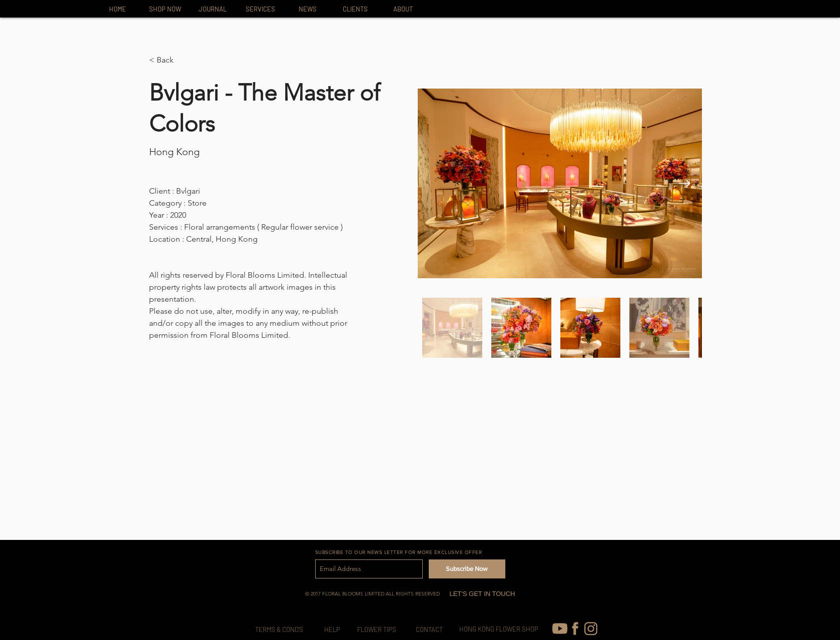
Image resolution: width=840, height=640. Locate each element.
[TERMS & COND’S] (279, 630)
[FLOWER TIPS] (377, 630)
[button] (169, 60)
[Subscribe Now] (467, 569)
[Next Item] (685, 183)
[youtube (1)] (560, 628)
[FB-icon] (575, 628)
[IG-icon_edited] (591, 628)
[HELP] (332, 630)
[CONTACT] (429, 630)
